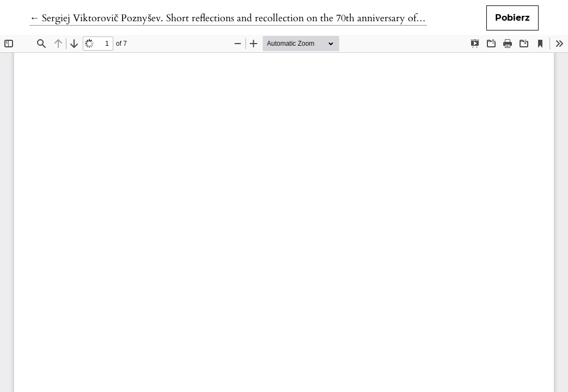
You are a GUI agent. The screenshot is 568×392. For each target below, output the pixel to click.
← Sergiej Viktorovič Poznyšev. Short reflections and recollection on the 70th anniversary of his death (243, 18)
